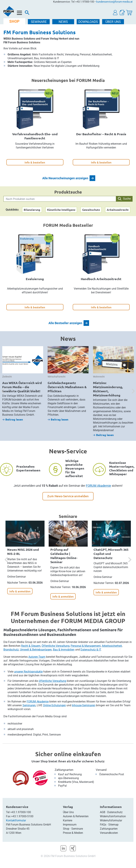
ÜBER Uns (113, 22)
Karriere (68, 820)
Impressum (70, 825)
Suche (124, 199)
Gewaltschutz (91, 210)
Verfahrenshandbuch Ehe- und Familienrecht (35, 136)
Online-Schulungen (54, 705)
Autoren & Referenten (76, 816)
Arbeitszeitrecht (118, 210)
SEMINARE (39, 22)
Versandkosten (109, 833)
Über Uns (68, 812)
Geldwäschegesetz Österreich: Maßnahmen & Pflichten (67, 387)
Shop (66, 829)
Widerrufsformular (111, 820)
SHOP (14, 21)
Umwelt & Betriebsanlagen (36, 650)
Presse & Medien (73, 833)
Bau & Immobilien (64, 650)
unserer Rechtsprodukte (28, 672)
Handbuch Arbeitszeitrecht (101, 279)
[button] (115, 13)
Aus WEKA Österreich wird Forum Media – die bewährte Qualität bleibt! (22, 387)
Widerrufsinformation (113, 816)
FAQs (103, 825)
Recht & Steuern (31, 646)
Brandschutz (11, 650)
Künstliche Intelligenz (61, 210)
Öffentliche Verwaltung (56, 646)
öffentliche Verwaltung (52, 681)
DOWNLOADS (88, 22)
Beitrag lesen (13, 419)
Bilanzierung (32, 210)
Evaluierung (35, 279)
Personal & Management (86, 646)
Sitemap (113, 825)
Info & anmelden (20, 591)
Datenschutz (115, 812)
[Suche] (27, 13)
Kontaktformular (16, 820)
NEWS (63, 22)
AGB (103, 812)
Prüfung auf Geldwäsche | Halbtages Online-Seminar (64, 556)
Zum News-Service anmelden (68, 496)
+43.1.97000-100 (21, 812)
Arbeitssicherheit (112, 646)
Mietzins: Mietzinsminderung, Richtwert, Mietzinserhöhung (108, 389)
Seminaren (29, 705)
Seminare (77, 829)
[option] (23, 384)
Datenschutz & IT (91, 650)
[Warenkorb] (129, 13)
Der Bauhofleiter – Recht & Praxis (101, 134)
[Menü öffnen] (20, 13)
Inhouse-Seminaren (84, 705)
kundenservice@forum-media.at (114, 2)
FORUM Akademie (99, 486)
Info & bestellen (35, 162)
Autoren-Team (37, 657)
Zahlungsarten (64, 770)
